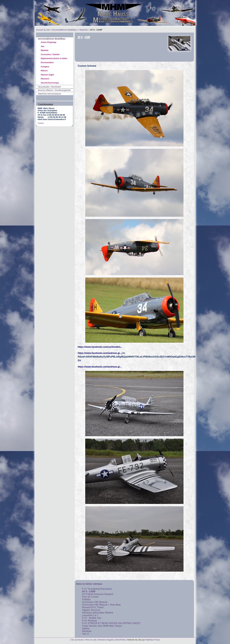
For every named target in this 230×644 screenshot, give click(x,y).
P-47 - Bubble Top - (92, 618)
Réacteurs (45, 79)
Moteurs (44, 71)
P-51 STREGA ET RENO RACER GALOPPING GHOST (111, 623)
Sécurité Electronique (50, 83)
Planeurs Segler (47, 75)
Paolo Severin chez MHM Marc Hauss (102, 626)
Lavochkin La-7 (90, 615)
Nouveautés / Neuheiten (50, 87)
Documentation (47, 63)
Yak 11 (86, 634)
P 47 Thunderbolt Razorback (97, 589)
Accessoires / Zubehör (50, 54)
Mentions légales (106, 640)
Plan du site (91, 640)
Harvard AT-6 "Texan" (93, 607)
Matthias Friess (153, 640)
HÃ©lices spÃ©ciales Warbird (98, 613)
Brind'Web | (121, 640)
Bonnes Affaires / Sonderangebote (54, 90)
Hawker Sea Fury (91, 610)
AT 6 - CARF (89, 592)
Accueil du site (43, 30)
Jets (43, 46)
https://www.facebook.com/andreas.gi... (100, 353)
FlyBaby (86, 599)
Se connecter (78, 640)
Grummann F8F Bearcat (95, 602)
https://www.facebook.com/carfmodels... (100, 347)
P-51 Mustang (89, 621)
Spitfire (86, 629)
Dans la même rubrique (89, 584)
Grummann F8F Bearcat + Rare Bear (102, 605)
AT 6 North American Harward (98, 594)
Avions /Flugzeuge (49, 42)
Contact (41, 123)
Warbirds (84, 30)
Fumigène (45, 67)
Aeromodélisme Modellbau (65, 30)
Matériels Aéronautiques (50, 94)
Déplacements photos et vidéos (54, 58)
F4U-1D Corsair (90, 597)
